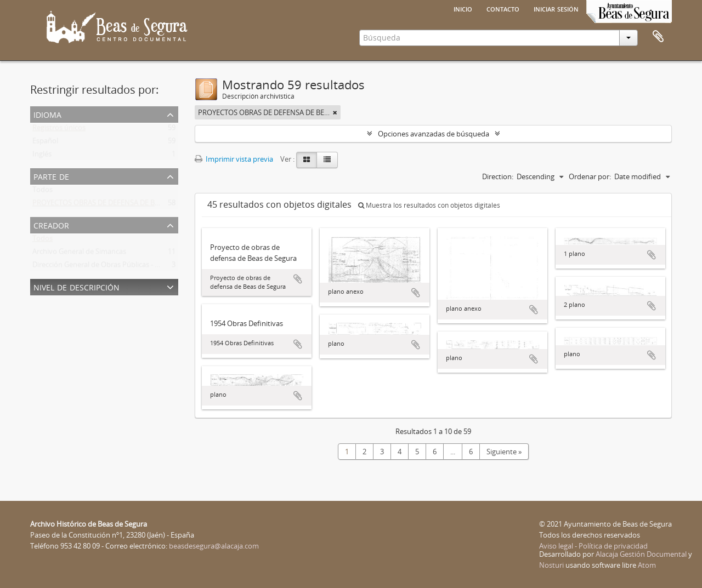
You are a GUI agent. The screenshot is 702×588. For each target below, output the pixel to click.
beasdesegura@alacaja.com (214, 546)
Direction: (498, 176)
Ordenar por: (590, 176)
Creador (51, 224)
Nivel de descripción (77, 286)
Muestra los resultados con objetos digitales (429, 205)
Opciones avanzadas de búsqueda (434, 134)
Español (45, 143)
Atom (647, 565)
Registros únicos (59, 130)
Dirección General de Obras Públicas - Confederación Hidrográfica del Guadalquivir (166, 267)
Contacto (503, 8)
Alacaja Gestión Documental (641, 554)
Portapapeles (658, 37)
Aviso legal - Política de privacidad (593, 546)
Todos (43, 192)
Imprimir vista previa (234, 159)
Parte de (51, 176)
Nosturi (551, 565)
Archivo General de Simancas (79, 254)
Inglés (42, 156)
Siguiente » (504, 452)
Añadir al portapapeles (298, 279)
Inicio (463, 8)
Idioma (47, 114)
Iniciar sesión (556, 8)
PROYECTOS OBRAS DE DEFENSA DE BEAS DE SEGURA (119, 205)
